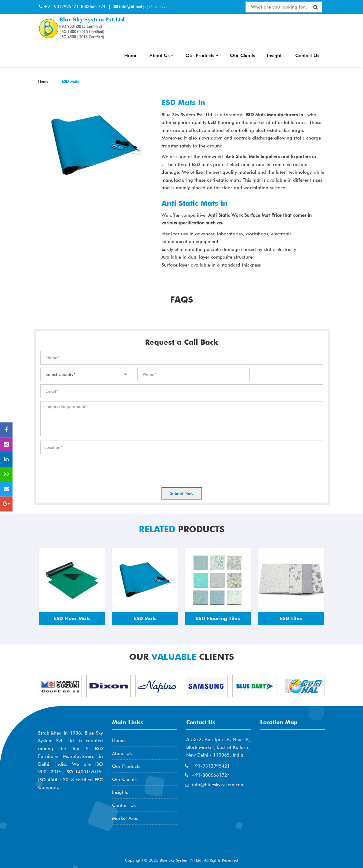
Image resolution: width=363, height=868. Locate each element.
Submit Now (182, 493)
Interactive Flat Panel (174, 7)
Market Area (125, 818)
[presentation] (87, 469)
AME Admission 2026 (70, 847)
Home (131, 55)
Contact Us (307, 55)
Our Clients (243, 55)
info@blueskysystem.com (218, 785)
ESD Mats (70, 81)
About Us (162, 55)
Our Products (202, 55)
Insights (275, 55)
